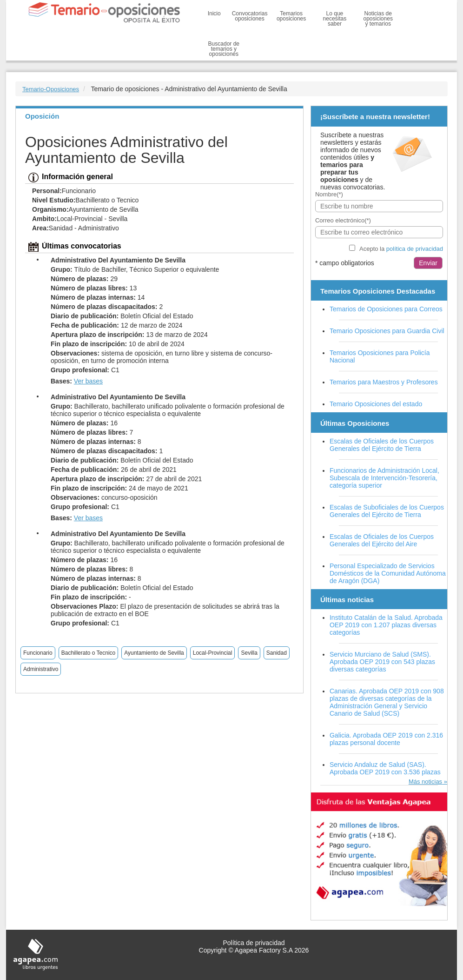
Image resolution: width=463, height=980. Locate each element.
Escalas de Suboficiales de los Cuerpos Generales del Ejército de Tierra (387, 511)
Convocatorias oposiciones (250, 16)
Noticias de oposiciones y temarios (378, 19)
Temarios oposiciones (291, 16)
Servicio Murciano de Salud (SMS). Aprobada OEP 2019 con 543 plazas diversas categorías (382, 662)
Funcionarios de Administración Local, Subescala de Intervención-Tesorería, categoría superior (384, 478)
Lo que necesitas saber (335, 19)
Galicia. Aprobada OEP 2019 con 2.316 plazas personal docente (386, 739)
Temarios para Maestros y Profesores (384, 382)
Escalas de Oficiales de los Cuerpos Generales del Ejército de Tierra (382, 445)
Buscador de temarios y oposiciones (224, 49)
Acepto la (401, 249)
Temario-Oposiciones (51, 89)
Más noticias (425, 782)
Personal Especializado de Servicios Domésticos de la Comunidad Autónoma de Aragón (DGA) (388, 573)
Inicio (214, 13)
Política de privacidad (254, 943)
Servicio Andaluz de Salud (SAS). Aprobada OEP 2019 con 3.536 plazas (385, 768)
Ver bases (88, 381)
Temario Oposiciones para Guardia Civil (387, 331)
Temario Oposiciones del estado (376, 404)
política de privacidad (415, 249)
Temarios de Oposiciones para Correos (386, 309)
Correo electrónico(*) (343, 220)
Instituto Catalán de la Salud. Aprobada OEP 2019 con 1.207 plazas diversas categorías (386, 625)
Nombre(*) (329, 194)
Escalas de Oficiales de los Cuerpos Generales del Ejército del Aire (382, 540)
